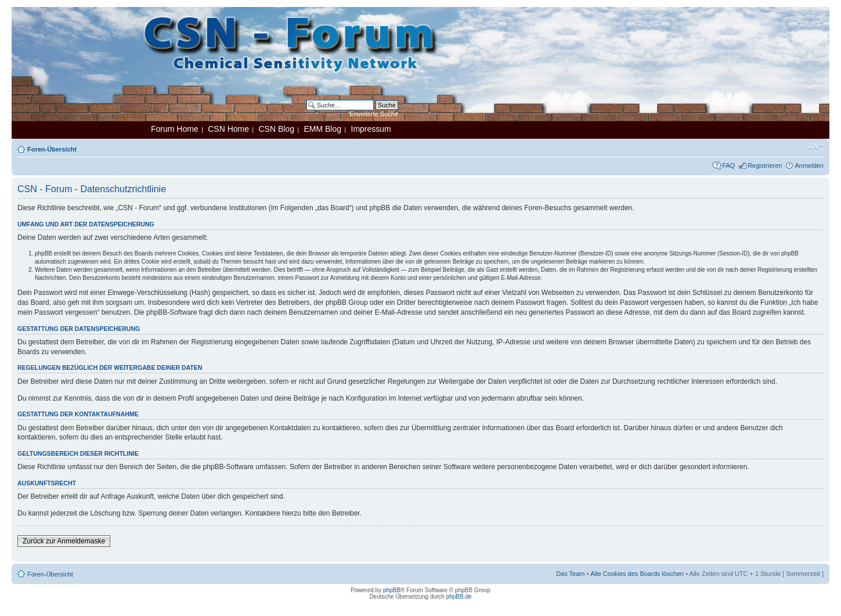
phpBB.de (459, 597)
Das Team (570, 574)
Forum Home (175, 129)
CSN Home (228, 129)
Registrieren (765, 165)
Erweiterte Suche (374, 114)
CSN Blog (276, 129)
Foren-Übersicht (52, 149)
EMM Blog (322, 129)
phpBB (392, 590)
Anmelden (809, 165)
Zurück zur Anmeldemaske (64, 541)
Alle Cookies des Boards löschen (637, 574)
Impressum (371, 129)
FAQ (728, 165)
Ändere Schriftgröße (815, 147)
